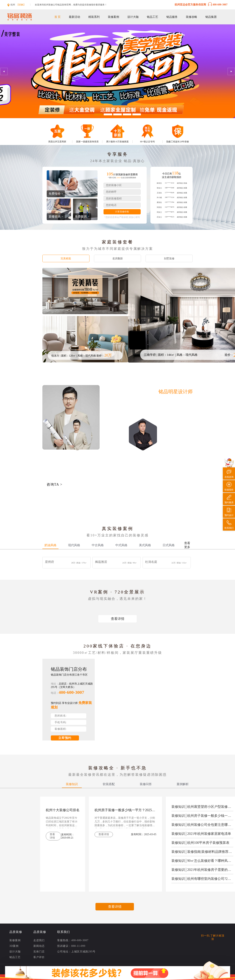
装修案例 (113, 17)
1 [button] (98, 114)
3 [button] (117, 114)
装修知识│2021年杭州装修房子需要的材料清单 (202, 870)
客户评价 (39, 957)
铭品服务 (172, 17)
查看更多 (187, 545)
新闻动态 (39, 946)
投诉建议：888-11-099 (71, 946)
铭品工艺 (152, 17)
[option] (117, 71)
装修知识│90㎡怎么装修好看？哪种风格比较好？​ (202, 861)
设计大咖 (133, 17)
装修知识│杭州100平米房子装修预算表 (200, 843)
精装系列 (94, 17)
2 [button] (108, 114)
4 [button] (127, 114)
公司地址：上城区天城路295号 (76, 952)
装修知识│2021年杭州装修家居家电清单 (201, 834)
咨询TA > (55, 484)
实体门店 (39, 952)
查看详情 (118, 619)
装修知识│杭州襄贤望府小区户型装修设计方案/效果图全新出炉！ (202, 807)
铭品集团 (211, 17)
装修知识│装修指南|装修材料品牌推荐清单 (202, 852)
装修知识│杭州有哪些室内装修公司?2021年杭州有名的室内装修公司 (202, 879)
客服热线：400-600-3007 (73, 940)
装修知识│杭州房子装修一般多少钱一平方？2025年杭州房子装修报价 (202, 816)
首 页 (58, 17)
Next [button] (231, 71)
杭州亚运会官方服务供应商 (201, 4)
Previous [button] (4, 71)
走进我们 (39, 940)
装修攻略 (191, 17)
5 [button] (137, 114)
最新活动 (74, 17)
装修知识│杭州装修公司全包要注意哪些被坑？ (202, 825)
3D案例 (14, 946)
